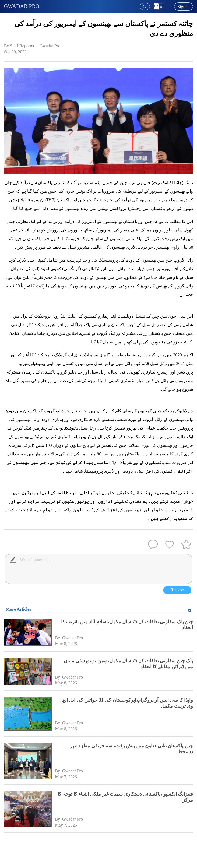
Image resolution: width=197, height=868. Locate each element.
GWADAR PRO (22, 6)
